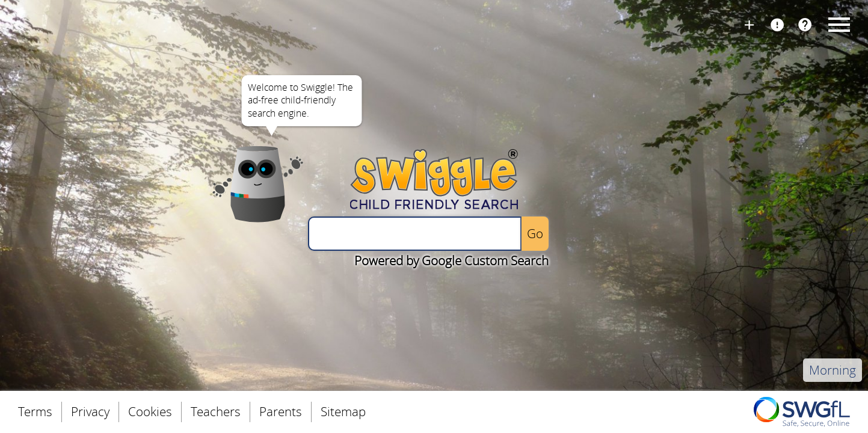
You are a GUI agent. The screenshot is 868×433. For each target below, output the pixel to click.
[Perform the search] (535, 234)
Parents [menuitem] (281, 412)
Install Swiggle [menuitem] (749, 24)
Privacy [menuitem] (90, 412)
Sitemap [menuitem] (343, 412)
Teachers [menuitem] (216, 412)
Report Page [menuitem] (777, 24)
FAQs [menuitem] (805, 24)
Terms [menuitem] (35, 412)
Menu (837, 24)
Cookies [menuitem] (150, 412)
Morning (833, 370)
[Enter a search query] (415, 234)
